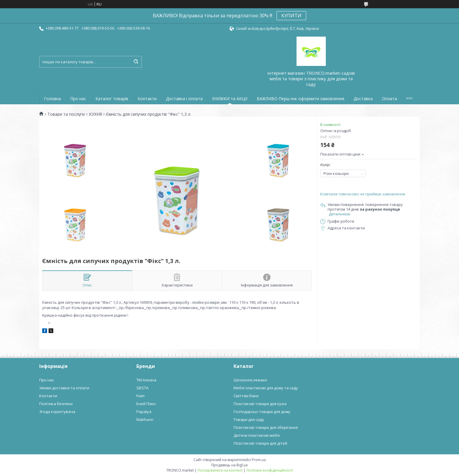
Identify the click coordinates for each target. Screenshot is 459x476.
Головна (52, 99)
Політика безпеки (56, 404)
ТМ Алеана (146, 380)
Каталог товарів (112, 99)
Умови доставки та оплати (64, 388)
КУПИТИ (291, 16)
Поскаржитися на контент (220, 470)
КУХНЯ (95, 114)
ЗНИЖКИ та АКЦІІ (230, 99)
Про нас (78, 99)
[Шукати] (136, 62)
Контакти (147, 99)
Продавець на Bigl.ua (229, 465)
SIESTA (142, 388)
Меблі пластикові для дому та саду (266, 388)
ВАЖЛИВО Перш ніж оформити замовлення (300, 99)
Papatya (144, 412)
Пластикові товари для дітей (260, 443)
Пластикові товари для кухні (260, 404)
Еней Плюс (146, 404)
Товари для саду (249, 419)
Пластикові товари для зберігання (266, 427)
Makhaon (145, 419)
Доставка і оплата (184, 99)
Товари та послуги (66, 114)
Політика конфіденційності (270, 470)
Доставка (363, 99)
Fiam (141, 396)
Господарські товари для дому (262, 412)
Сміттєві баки (246, 396)
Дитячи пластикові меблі (257, 435)
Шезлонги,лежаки (250, 380)
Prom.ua (259, 460)
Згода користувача (57, 412)
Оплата (389, 99)
